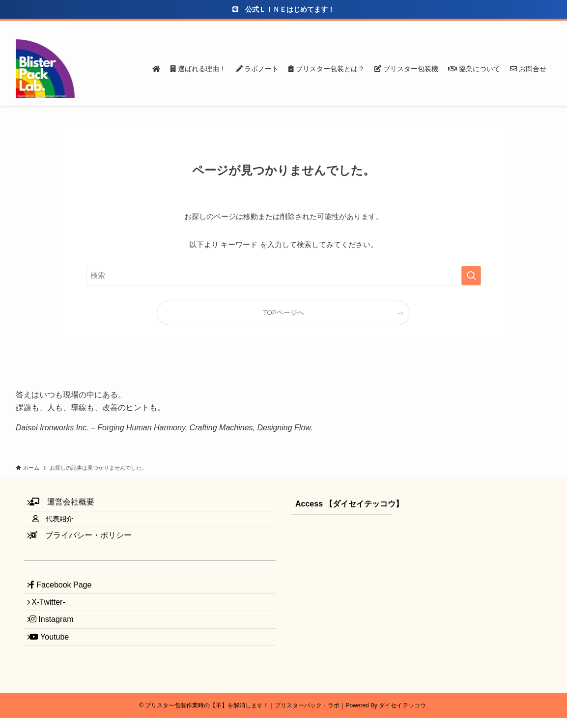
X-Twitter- (53, 628)
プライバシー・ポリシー (86, 549)
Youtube (55, 675)
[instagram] (494, 26)
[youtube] (507, 26)
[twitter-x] (481, 26)
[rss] (519, 26)
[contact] (532, 26)
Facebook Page (67, 605)
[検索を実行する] (471, 276)
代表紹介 (62, 528)
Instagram (57, 652)
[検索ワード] (283, 276)
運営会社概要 (68, 505)
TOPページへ (283, 313)
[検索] (545, 26)
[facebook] (468, 26)
